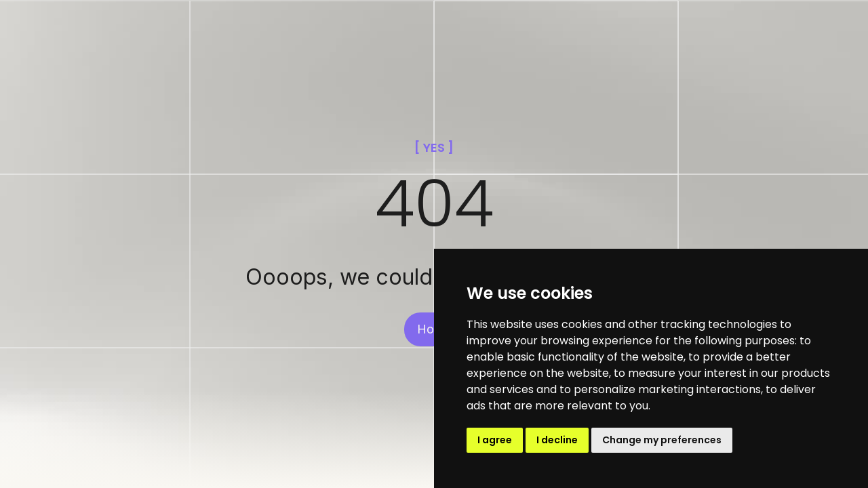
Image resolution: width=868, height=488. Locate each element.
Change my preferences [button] (662, 440)
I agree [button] (495, 440)
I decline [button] (557, 440)
